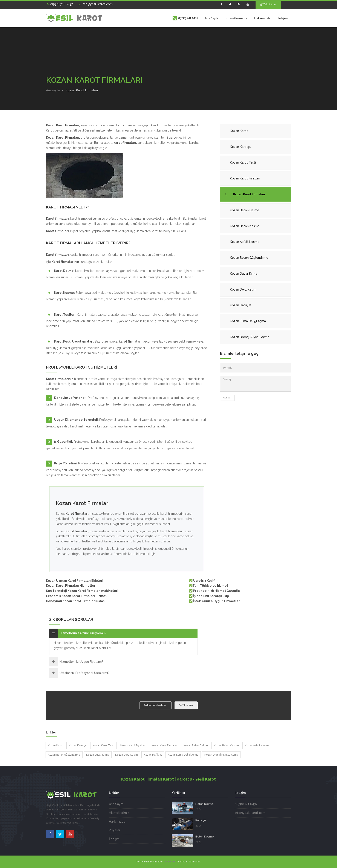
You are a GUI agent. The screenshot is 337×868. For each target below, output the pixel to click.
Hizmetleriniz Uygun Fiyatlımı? (81, 662)
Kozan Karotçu (241, 147)
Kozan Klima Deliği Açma (248, 321)
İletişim (283, 18)
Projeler (115, 830)
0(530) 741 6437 (60, 4)
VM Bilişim (170, 862)
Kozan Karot (239, 131)
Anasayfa (53, 90)
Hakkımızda (262, 18)
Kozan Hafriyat (241, 305)
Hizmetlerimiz (236, 18)
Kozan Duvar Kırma (244, 274)
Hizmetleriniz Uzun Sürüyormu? (83, 633)
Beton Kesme (205, 837)
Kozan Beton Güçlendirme (249, 258)
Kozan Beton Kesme (245, 226)
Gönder (227, 398)
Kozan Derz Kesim (243, 289)
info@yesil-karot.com (95, 4)
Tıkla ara (186, 705)
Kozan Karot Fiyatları (245, 178)
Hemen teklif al (155, 705)
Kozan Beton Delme (245, 210)
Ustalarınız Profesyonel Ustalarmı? (84, 673)
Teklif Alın (268, 4)
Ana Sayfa (212, 18)
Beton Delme (204, 804)
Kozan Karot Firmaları (249, 194)
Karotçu (201, 820)
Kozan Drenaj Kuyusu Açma (250, 337)
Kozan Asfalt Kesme (245, 242)
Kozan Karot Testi (243, 162)
